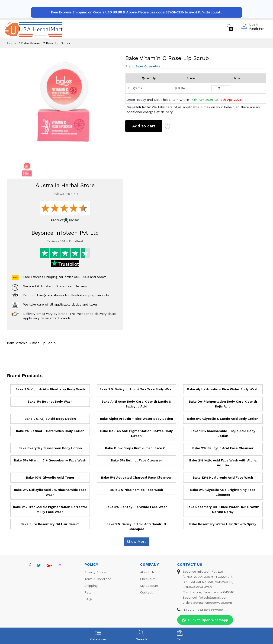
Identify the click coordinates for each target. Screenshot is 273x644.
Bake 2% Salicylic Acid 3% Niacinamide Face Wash (50, 492)
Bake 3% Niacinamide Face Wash (136, 490)
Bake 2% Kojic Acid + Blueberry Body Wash (50, 389)
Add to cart (144, 126)
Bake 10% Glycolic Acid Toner (50, 477)
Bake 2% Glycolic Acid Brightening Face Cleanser (223, 492)
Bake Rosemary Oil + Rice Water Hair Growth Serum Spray (223, 509)
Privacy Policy (95, 572)
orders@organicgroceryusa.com (207, 603)
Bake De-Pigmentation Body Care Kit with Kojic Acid (223, 404)
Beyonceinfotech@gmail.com (206, 597)
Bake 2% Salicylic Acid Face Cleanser (223, 448)
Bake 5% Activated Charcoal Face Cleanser (136, 477)
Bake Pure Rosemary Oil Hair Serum (50, 524)
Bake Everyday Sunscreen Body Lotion (50, 448)
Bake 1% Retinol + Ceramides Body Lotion (50, 431)
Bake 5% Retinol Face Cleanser (136, 460)
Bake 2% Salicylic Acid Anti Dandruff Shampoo (136, 526)
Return (90, 592)
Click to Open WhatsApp (205, 620)
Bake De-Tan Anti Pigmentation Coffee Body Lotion (136, 433)
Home (12, 43)
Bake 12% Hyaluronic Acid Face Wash (223, 477)
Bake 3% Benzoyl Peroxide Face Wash (136, 507)
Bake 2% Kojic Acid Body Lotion (50, 419)
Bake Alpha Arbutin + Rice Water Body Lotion (136, 419)
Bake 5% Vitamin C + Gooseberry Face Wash (50, 460)
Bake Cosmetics (148, 66)
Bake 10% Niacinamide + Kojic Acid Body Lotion (223, 433)
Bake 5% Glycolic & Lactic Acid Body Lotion (223, 419)
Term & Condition (98, 579)
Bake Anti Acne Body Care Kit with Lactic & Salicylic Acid (136, 404)
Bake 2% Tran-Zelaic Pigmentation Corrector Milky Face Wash (50, 509)
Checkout (147, 579)
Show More (137, 541)
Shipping (91, 586)
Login (254, 24)
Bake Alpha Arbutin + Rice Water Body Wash (223, 389)
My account (149, 586)
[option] (63, 104)
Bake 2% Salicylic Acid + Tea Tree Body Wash (136, 389)
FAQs (88, 599)
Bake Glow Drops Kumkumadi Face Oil (136, 448)
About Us (147, 572)
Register (257, 28)
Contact (146, 592)
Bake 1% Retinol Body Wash (50, 401)
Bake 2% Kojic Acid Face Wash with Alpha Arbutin (223, 463)
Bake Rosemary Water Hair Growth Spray (223, 524)
